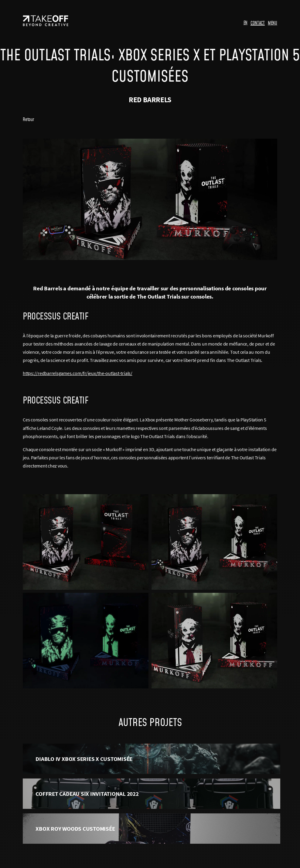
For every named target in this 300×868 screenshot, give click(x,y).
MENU (273, 23)
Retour (28, 119)
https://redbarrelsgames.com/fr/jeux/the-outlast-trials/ (78, 373)
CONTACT (258, 23)
